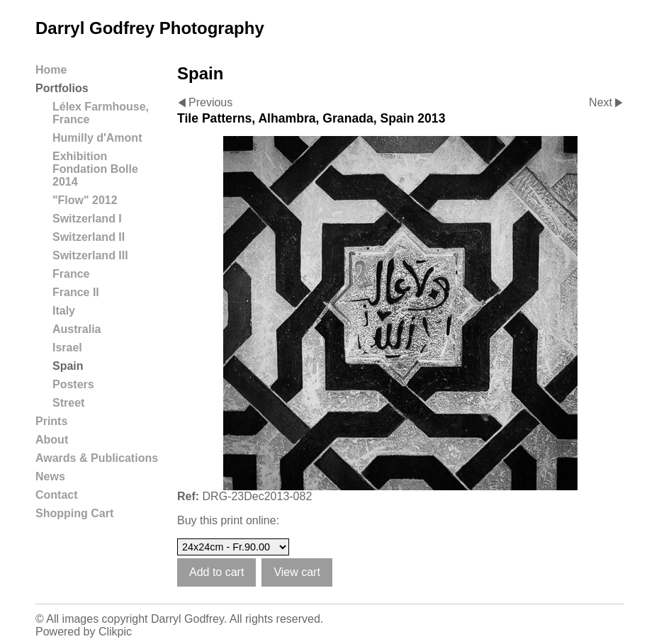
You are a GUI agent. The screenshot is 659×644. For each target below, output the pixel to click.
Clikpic (115, 632)
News (50, 476)
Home (51, 70)
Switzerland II (89, 237)
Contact (57, 495)
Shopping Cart (74, 513)
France (71, 274)
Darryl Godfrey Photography (150, 28)
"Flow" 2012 (85, 200)
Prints (51, 421)
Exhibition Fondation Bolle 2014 (95, 169)
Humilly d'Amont (97, 138)
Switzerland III (90, 255)
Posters (73, 384)
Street (68, 403)
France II (76, 292)
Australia (77, 329)
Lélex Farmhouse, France (101, 113)
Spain (68, 366)
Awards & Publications (97, 458)
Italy (64, 311)
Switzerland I (87, 219)
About (52, 440)
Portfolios (62, 88)
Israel (67, 348)
